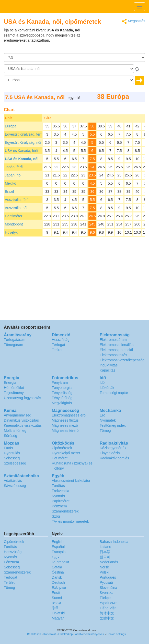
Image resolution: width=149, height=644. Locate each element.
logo (74, 7)
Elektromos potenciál (116, 350)
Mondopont (14, 224)
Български (60, 562)
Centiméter (14, 216)
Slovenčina (108, 588)
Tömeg (105, 431)
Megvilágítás (62, 403)
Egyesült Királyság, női (23, 142)
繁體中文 (107, 618)
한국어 (105, 557)
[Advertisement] (113, 40)
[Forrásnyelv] (69, 69)
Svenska (107, 593)
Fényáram (60, 383)
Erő (102, 415)
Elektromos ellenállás (117, 345)
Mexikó (10, 183)
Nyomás (58, 496)
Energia (10, 383)
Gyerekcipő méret (66, 453)
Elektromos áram (113, 340)
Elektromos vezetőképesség (122, 360)
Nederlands (109, 562)
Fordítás (58, 486)
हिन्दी (55, 608)
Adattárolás (13, 481)
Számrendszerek (65, 511)
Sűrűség (10, 436)
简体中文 (107, 613)
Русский (106, 582)
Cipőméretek (62, 448)
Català (57, 567)
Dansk (57, 577)
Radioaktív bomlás (114, 458)
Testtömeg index (113, 425)
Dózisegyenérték (113, 448)
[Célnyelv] (69, 80)
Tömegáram (13, 345)
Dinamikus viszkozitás (21, 420)
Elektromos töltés (113, 355)
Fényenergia (62, 388)
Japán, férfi (14, 167)
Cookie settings (116, 634)
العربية (57, 557)
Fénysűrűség (62, 398)
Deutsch (58, 582)
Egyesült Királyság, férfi (24, 134)
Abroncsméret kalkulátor (71, 481)
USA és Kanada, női (22, 159)
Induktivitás (109, 365)
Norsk (104, 567)
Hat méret (59, 458)
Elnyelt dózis (110, 453)
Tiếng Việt (108, 608)
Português (108, 577)
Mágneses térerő (65, 431)
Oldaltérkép (65, 634)
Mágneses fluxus (65, 420)
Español (58, 547)
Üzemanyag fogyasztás (22, 398)
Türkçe (105, 598)
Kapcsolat (50, 634)
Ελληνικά (59, 588)
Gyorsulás (12, 453)
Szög (56, 516)
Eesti (56, 593)
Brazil (9, 192)
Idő (102, 383)
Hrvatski (58, 613)
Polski (104, 572)
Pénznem (59, 506)
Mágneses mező (65, 425)
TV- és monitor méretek (70, 521)
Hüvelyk (11, 232)
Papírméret (60, 501)
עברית (56, 603)
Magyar (58, 618)
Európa (11, 126)
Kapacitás (107, 370)
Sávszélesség (15, 486)
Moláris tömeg (15, 431)
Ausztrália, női (16, 208)
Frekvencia (60, 491)
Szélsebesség (15, 463)
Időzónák (107, 388)
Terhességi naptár (114, 393)
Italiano (105, 547)
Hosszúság (60, 340)
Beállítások (34, 634)
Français (59, 552)
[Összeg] (74, 57)
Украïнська (109, 603)
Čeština (58, 572)
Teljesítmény (14, 393)
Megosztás (134, 21)
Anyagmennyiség (18, 415)
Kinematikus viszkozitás (23, 425)
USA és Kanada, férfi (21, 151)
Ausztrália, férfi (17, 200)
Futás (8, 448)
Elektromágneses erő (68, 415)
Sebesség (12, 458)
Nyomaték (108, 420)
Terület (57, 350)
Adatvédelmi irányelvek (90, 634)
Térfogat (58, 345)
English (58, 542)
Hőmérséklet (14, 388)
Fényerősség (62, 393)
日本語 (105, 552)
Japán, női (13, 175)
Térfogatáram (15, 340)
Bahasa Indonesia (114, 542)
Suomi (57, 598)
